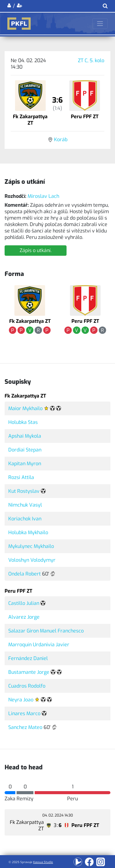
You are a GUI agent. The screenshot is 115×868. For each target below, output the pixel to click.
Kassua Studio (43, 862)
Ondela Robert (25, 574)
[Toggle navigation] (100, 24)
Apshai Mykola (25, 436)
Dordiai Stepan (25, 450)
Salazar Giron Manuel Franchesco (46, 631)
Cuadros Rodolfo (27, 686)
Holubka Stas (23, 422)
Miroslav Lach (43, 196)
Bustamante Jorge (29, 672)
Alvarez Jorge (24, 617)
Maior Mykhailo (25, 408)
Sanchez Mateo (25, 727)
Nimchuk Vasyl (25, 505)
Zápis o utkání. (36, 250)
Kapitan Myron (25, 464)
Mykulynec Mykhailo (31, 546)
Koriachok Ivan (25, 519)
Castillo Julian (24, 603)
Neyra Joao (21, 700)
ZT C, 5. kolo (91, 60)
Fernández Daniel (28, 658)
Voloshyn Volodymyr (32, 560)
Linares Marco (24, 713)
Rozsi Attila (21, 477)
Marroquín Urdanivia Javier (39, 645)
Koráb (61, 140)
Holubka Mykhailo (28, 532)
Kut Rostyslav (24, 491)
